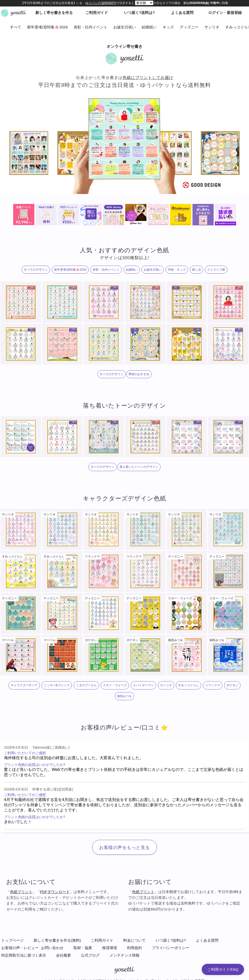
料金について (134, 940)
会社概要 (63, 955)
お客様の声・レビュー (20, 948)
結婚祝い (149, 27)
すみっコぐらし (188, 685)
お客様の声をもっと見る (124, 848)
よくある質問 (207, 940)
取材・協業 (83, 948)
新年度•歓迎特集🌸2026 (47, 27)
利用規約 (134, 948)
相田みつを (124, 696)
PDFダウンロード (55, 892)
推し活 (196, 270)
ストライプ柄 (216, 270)
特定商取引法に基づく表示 (24, 955)
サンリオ (212, 27)
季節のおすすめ (139, 374)
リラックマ (213, 685)
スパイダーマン (143, 685)
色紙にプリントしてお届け (148, 78)
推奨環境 (110, 948)
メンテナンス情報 (124, 955)
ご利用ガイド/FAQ (223, 969)
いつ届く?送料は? (171, 940)
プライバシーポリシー (171, 948)
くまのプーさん (86, 685)
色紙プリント (21, 892)
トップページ (12, 940)
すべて (16, 27)
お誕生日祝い (124, 27)
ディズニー (189, 27)
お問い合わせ (52, 948)
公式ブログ (90, 955)
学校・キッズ (177, 270)
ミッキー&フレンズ (57, 685)
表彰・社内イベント (91, 27)
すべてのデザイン (36, 270)
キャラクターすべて (24, 685)
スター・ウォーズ (115, 685)
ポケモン (232, 685)
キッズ (168, 27)
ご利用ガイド (102, 940)
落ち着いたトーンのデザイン (139, 467)
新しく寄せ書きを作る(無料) (57, 940)
